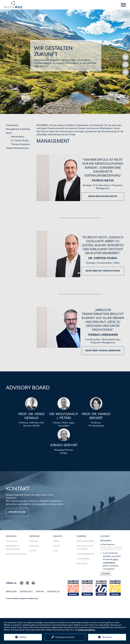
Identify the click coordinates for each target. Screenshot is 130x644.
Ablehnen (23, 637)
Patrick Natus (18, 137)
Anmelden (106, 574)
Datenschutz (26, 592)
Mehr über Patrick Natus (103, 196)
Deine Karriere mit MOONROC (85, 547)
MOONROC (11, 536)
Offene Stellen (83, 558)
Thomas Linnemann (21, 144)
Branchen (34, 541)
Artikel (56, 541)
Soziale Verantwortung (17, 148)
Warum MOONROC (86, 541)
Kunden (33, 550)
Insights (58, 536)
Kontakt (105, 536)
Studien (57, 546)
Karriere (82, 536)
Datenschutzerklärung (87, 630)
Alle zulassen (107, 637)
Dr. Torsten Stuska (20, 141)
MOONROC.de (54, 592)
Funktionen (35, 546)
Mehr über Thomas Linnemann (103, 351)
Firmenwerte (12, 125)
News (56, 550)
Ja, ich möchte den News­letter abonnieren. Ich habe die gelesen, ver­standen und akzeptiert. (112, 561)
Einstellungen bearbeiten (65, 637)
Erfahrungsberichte (85, 554)
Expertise (35, 536)
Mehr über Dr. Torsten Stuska (103, 271)
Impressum (11, 592)
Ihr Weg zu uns (17, 512)
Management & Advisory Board (13, 547)
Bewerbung (82, 563)
